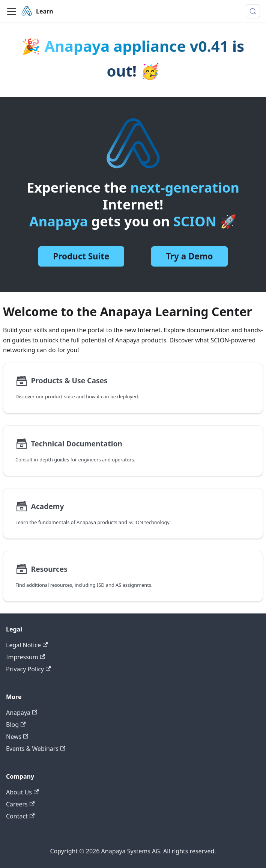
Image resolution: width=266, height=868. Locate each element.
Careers (20, 804)
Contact (20, 816)
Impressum (26, 657)
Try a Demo (189, 256)
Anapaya (22, 713)
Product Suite (81, 256)
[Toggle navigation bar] (12, 11)
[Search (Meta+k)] (253, 11)
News (17, 737)
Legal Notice (27, 645)
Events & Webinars (36, 749)
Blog (16, 725)
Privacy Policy (28, 669)
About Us (22, 792)
